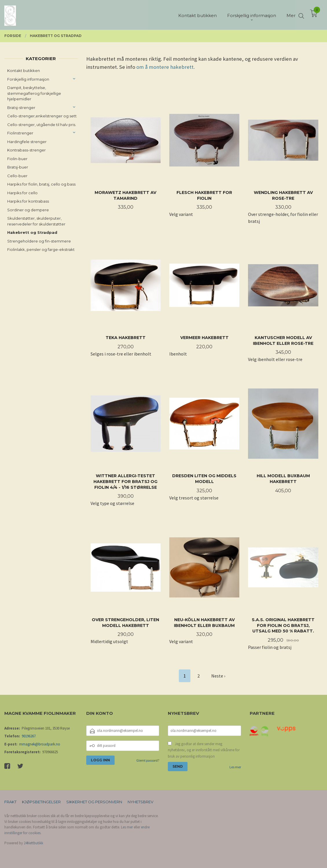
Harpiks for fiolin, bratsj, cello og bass (41, 184)
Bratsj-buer (18, 167)
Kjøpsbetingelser (41, 802)
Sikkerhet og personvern (94, 802)
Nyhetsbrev (140, 802)
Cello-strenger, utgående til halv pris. (42, 125)
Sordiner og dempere (28, 210)
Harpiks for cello (22, 193)
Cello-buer (17, 176)
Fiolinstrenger (20, 133)
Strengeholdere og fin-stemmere (39, 241)
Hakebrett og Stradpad (32, 232)
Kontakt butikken (24, 71)
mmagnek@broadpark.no (40, 744)
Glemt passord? (148, 760)
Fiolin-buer (17, 159)
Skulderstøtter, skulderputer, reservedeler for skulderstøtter (36, 221)
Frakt (10, 802)
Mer (291, 15)
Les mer (235, 767)
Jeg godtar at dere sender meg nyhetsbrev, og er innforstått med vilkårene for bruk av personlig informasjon (204, 750)
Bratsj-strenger (21, 108)
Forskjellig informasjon (28, 79)
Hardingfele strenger (27, 142)
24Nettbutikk (33, 843)
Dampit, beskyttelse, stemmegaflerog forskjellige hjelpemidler (34, 93)
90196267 (29, 736)
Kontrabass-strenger (26, 150)
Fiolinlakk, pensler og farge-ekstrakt (41, 249)
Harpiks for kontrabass (28, 201)
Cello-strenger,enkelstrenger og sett (42, 116)
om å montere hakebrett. (166, 67)
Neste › (218, 676)
